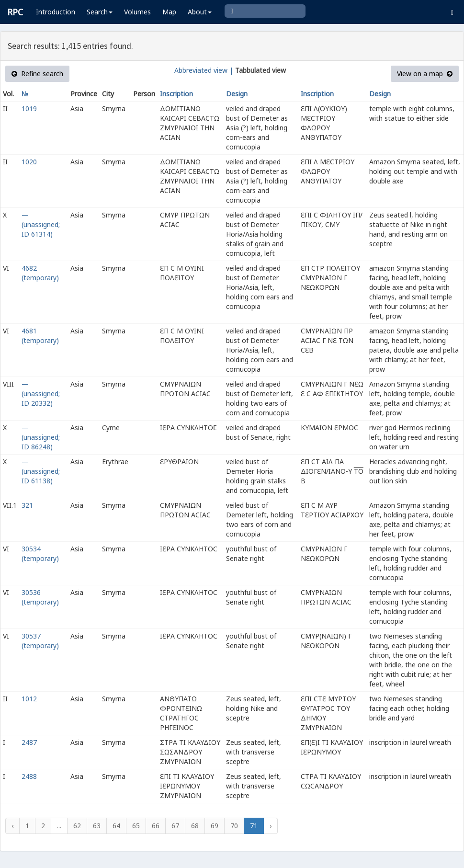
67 (175, 826)
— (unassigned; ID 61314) (41, 224)
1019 (29, 108)
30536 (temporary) (40, 597)
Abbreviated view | (204, 70)
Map (169, 12)
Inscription (176, 94)
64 (116, 826)
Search (100, 12)
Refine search (37, 74)
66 (156, 826)
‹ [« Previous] (12, 826)
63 (97, 826)
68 (195, 826)
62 (77, 826)
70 (234, 826)
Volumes (137, 12)
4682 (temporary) (40, 273)
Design (237, 94)
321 (27, 505)
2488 (29, 776)
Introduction (56, 12)
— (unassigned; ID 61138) (41, 471)
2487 (29, 742)
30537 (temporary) (40, 641)
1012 (29, 699)
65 (136, 826)
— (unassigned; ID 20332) (41, 394)
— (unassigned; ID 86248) (41, 437)
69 (215, 826)
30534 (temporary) (40, 554)
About (200, 12)
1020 (29, 162)
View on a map (425, 74)
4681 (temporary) (40, 336)
